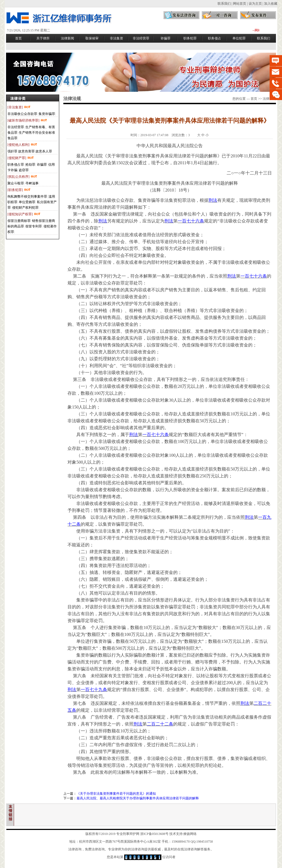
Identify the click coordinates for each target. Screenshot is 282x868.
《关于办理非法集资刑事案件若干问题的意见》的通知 (116, 794)
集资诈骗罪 (47, 114)
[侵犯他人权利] (22, 145)
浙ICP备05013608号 (154, 834)
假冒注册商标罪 (19, 221)
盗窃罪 (24, 170)
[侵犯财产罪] (21, 158)
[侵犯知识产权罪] (24, 214)
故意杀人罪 (44, 151)
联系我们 (224, 4)
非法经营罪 (16, 127)
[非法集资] (19, 107)
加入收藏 (271, 4)
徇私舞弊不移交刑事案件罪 (27, 197)
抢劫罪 (30, 165)
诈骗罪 (42, 165)
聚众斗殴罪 (16, 183)
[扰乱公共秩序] (22, 177)
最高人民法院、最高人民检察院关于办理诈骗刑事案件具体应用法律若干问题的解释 (138, 798)
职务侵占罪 (16, 165)
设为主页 (255, 4)
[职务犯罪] (19, 190)
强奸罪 (12, 151)
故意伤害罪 (26, 151)
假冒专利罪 (34, 226)
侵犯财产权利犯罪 (25, 208)
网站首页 (240, 4)
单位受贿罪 (27, 202)
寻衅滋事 (32, 183)
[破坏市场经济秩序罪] (27, 120)
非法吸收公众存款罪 (22, 114)
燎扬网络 (190, 834)
